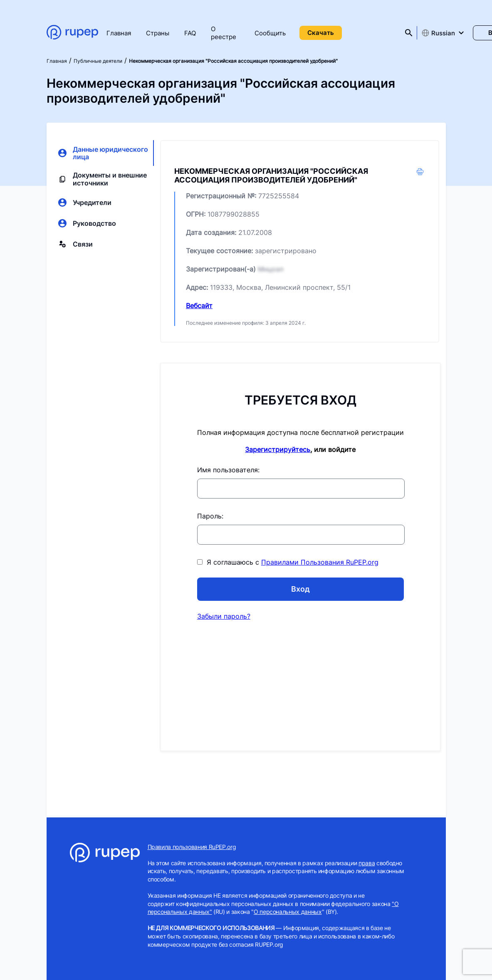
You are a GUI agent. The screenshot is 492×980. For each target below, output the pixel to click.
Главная (119, 33)
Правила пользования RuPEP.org (192, 847)
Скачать (321, 33)
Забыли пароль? (224, 616)
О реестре (224, 33)
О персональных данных (288, 912)
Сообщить (270, 33)
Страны (158, 33)
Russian (438, 33)
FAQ (190, 33)
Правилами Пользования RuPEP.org (320, 562)
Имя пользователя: (228, 470)
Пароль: (210, 516)
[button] (420, 174)
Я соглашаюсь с (288, 562)
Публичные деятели (98, 61)
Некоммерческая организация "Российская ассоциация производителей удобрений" (233, 61)
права (367, 863)
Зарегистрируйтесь (278, 449)
